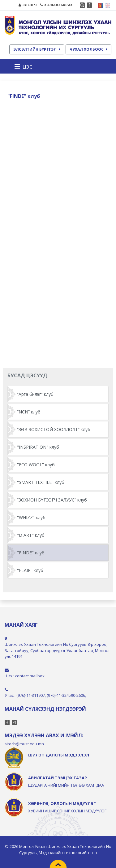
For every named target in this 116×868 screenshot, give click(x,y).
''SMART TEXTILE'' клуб (41, 482)
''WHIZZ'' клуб (31, 517)
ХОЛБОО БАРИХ (56, 5)
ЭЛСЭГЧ (28, 5)
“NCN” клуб (29, 412)
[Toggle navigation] (25, 66)
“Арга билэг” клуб (35, 394)
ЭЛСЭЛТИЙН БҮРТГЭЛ (37, 49)
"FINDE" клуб (31, 553)
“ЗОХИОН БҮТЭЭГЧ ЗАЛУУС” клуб (52, 500)
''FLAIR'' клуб (30, 570)
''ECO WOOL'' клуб (36, 465)
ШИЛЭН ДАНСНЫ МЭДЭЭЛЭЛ (59, 755)
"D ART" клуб (31, 535)
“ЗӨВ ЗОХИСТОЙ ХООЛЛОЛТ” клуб (54, 429)
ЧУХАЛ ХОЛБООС (88, 49)
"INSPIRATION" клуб (38, 447)
